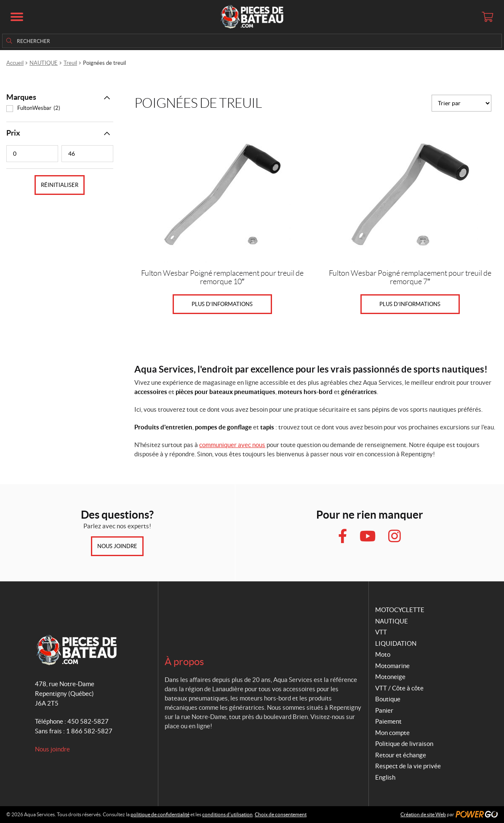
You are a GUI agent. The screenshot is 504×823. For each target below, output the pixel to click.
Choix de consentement (281, 814)
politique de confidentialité (160, 814)
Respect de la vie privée (408, 766)
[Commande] (461, 103)
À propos (184, 662)
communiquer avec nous (232, 445)
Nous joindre (117, 546)
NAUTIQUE (44, 63)
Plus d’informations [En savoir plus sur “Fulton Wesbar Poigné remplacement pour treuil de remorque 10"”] (222, 304)
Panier (384, 710)
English (385, 777)
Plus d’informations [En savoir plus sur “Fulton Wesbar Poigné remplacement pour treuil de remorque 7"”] (410, 304)
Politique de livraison (404, 744)
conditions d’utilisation (227, 814)
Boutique (388, 699)
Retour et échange (401, 755)
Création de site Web (423, 814)
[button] (17, 17)
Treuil (70, 63)
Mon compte (392, 733)
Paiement (388, 721)
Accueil (15, 63)
